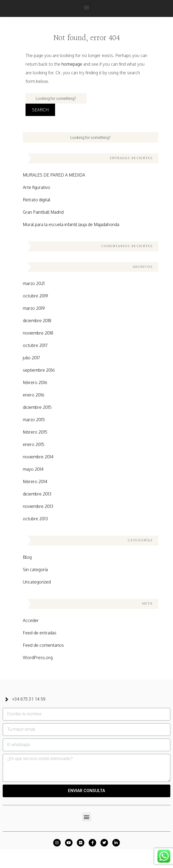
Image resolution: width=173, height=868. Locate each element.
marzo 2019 (34, 308)
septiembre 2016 (39, 370)
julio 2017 (31, 358)
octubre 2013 (35, 519)
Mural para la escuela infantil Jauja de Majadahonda (71, 224)
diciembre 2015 (37, 407)
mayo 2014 (33, 469)
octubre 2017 (35, 345)
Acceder (31, 620)
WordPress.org (38, 658)
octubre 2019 (35, 296)
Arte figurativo (37, 187)
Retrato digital (37, 200)
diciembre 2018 (37, 321)
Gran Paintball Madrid (43, 212)
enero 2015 (34, 444)
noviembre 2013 (38, 506)
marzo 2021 (34, 283)
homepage (72, 64)
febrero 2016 (35, 382)
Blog (27, 557)
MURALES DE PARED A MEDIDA (54, 175)
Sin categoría (35, 570)
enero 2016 (34, 395)
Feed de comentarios (43, 645)
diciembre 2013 (37, 494)
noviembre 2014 (38, 457)
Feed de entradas (40, 633)
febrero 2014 (35, 482)
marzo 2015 (34, 420)
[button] (87, 7)
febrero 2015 (35, 432)
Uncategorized (37, 582)
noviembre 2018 (38, 333)
